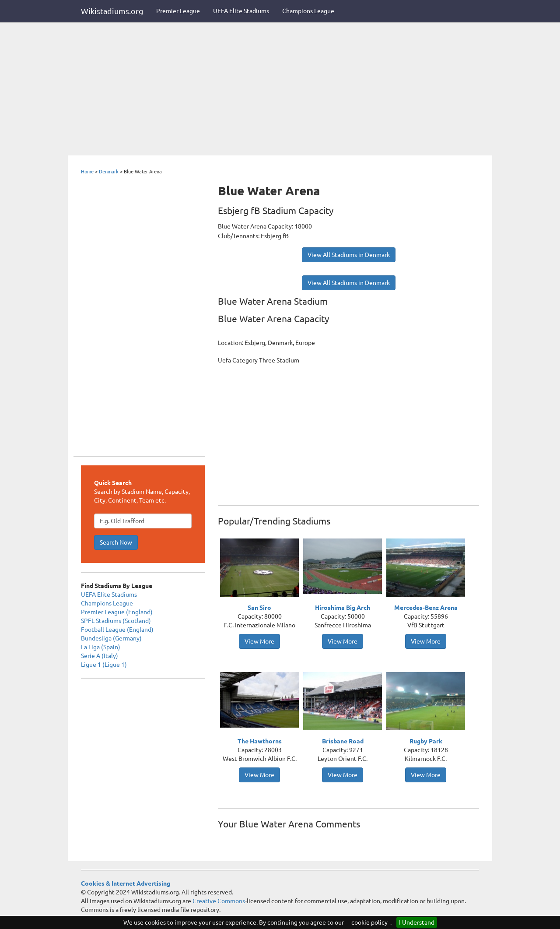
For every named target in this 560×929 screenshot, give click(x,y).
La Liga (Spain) (101, 647)
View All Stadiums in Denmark (349, 255)
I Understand (417, 922)
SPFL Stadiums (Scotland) (116, 621)
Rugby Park (426, 741)
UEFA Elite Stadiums (241, 11)
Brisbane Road (343, 741)
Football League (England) (117, 630)
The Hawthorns (260, 741)
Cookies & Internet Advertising (126, 883)
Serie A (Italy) (100, 656)
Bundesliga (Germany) (111, 638)
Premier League (178, 11)
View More (259, 641)
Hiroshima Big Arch (343, 608)
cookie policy (369, 922)
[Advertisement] (280, 90)
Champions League (308, 11)
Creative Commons (219, 901)
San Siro (259, 608)
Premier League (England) (117, 612)
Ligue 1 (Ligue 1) (104, 665)
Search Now (116, 542)
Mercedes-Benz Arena (426, 608)
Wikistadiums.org (112, 11)
